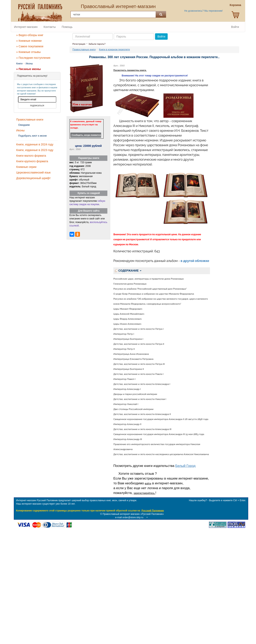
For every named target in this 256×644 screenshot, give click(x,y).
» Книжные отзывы (28, 52)
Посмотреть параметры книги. (130, 70)
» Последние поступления (33, 58)
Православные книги (30, 120)
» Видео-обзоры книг (30, 35)
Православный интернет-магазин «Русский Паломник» (133, 514)
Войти (235, 27)
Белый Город (185, 466)
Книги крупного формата (32, 161)
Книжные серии (26, 167)
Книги (19, 64)
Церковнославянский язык (33, 172)
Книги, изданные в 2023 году (35, 150)
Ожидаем (24, 125)
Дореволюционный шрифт (33, 178)
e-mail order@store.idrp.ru (129, 517)
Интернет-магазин (26, 27)
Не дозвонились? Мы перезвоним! (203, 11)
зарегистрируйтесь (144, 493)
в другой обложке (195, 261)
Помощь (67, 27)
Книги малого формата (31, 156)
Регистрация (79, 44)
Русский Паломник (153, 511)
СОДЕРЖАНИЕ (128, 271)
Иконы (29, 64)
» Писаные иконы (29, 69)
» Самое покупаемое (30, 46)
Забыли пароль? (97, 44)
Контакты (50, 27)
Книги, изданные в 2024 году (35, 144)
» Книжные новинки (29, 41)
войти (148, 484)
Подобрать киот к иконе (33, 136)
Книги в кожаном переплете (114, 50)
